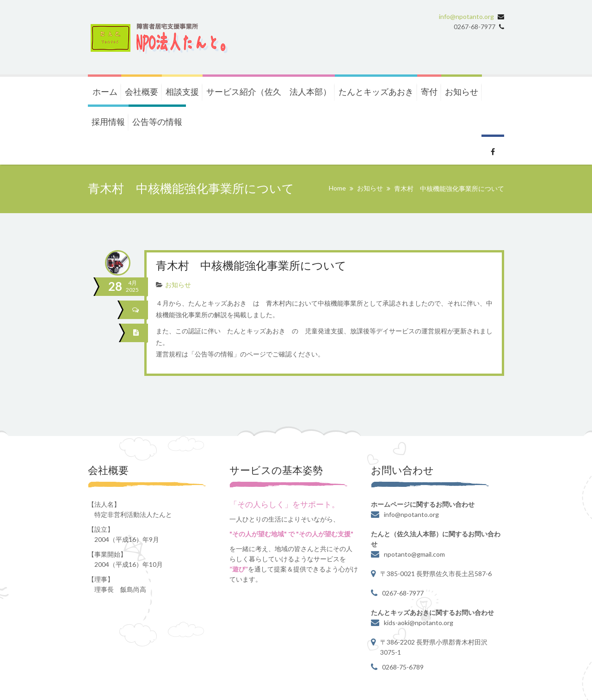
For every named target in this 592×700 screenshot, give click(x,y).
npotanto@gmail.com (414, 554)
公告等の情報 (157, 122)
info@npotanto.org (466, 16)
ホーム (105, 92)
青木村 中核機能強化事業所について (251, 267)
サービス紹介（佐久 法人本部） (269, 92)
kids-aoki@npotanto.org (419, 623)
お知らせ (462, 92)
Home (337, 188)
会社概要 (142, 92)
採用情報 (108, 122)
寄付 (429, 92)
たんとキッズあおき (376, 92)
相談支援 (182, 92)
